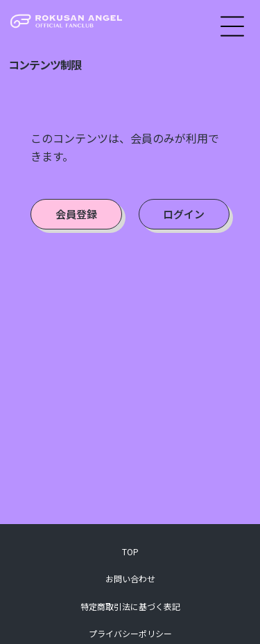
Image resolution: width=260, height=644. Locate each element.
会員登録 (76, 214)
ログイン (184, 214)
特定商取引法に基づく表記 (130, 606)
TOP (130, 551)
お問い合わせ (130, 578)
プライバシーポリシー (130, 633)
